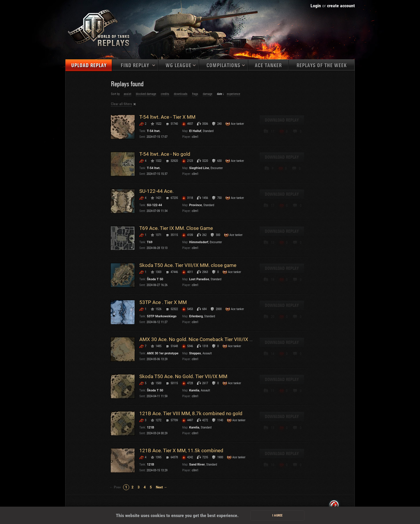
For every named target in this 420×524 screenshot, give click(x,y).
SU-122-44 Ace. (156, 191)
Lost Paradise (199, 279)
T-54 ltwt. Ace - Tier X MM (167, 117)
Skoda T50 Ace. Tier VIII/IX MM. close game (188, 265)
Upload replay (89, 66)
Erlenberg (196, 316)
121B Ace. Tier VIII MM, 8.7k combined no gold (191, 413)
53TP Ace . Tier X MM (163, 302)
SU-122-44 (154, 205)
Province (196, 205)
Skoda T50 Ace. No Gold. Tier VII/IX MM (183, 376)
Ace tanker (268, 66)
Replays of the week (322, 66)
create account (341, 6)
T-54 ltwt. (154, 131)
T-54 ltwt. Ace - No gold (165, 154)
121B (150, 427)
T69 (150, 242)
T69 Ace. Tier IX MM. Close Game (176, 228)
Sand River (197, 465)
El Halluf (195, 131)
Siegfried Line (199, 168)
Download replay (282, 120)
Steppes (195, 353)
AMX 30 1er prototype (163, 353)
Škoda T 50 (155, 279)
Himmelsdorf (199, 242)
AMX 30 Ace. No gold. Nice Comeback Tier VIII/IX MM (199, 339)
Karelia (194, 390)
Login (316, 6)
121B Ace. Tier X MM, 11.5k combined (181, 450)
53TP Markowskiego (162, 316)
